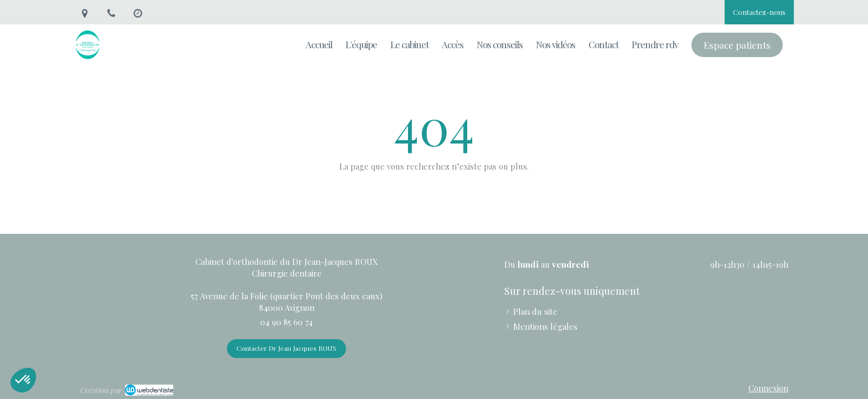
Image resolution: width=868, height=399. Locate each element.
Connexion (768, 388)
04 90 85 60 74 (286, 322)
